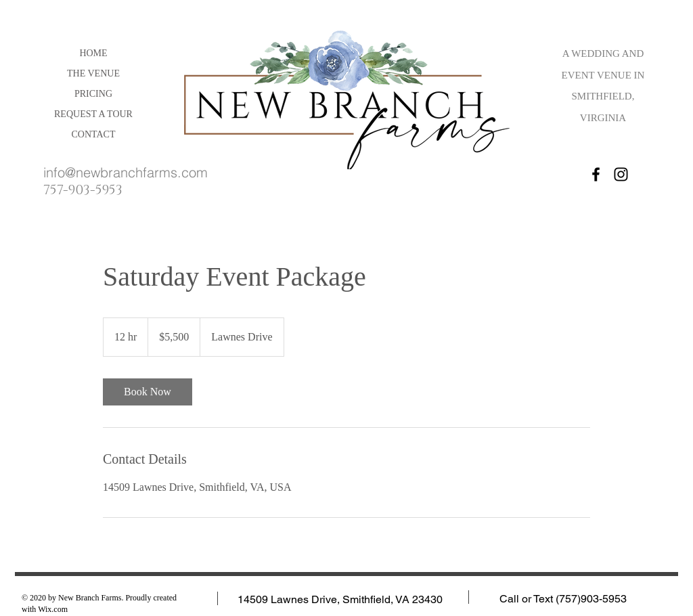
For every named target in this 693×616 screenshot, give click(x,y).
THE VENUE (93, 73)
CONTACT (94, 134)
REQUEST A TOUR (93, 114)
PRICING (93, 94)
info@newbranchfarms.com (126, 172)
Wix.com (53, 609)
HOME (93, 53)
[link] (148, 392)
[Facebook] (596, 174)
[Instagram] (621, 174)
